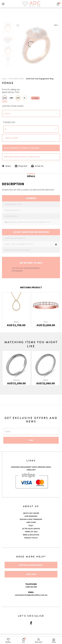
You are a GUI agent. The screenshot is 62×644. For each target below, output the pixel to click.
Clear (36, 98)
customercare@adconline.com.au (31, 595)
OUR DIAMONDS (31, 516)
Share (8, 166)
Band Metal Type (11, 92)
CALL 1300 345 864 (27, 268)
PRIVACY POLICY (31, 538)
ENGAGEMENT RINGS (16, 79)
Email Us (39, 166)
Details (31, 176)
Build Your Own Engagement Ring (40, 79)
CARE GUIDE (31, 522)
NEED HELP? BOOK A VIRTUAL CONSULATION (22, 157)
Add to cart (12, 138)
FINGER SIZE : (10, 122)
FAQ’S (31, 525)
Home (4, 79)
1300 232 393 (31, 587)
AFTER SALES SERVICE (31, 529)
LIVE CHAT (15, 268)
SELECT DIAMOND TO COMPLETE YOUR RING (22, 148)
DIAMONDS (15, 467)
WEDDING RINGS (44, 467)
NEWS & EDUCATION (31, 535)
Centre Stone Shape (13, 106)
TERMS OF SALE (31, 532)
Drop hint (23, 166)
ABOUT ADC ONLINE (31, 513)
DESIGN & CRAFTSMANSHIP (31, 519)
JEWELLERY (31, 470)
